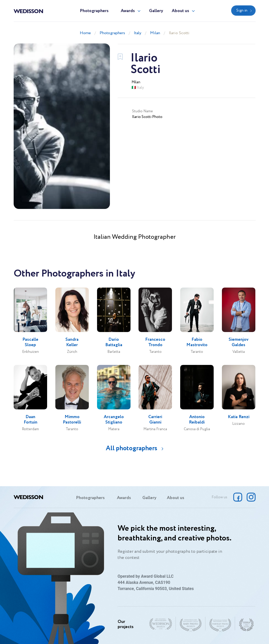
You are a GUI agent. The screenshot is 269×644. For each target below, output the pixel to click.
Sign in (242, 11)
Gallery (156, 11)
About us (180, 11)
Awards (128, 11)
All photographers (132, 448)
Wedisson (28, 11)
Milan (155, 33)
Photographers (94, 11)
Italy (138, 33)
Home (85, 33)
